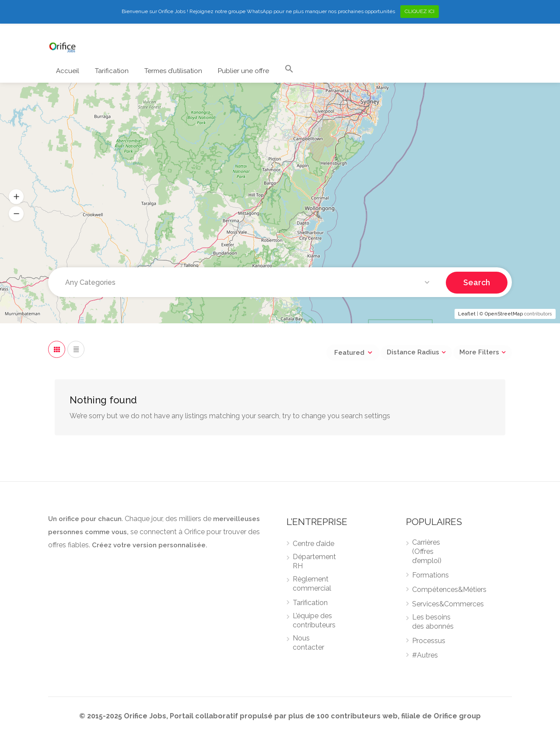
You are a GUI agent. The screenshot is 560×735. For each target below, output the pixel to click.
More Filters (479, 352)
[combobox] (249, 283)
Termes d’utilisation (173, 71)
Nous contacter (308, 643)
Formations (430, 575)
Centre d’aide (313, 544)
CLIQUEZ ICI (420, 11)
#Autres (425, 655)
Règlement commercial (312, 584)
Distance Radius (413, 352)
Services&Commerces (448, 604)
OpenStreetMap (504, 314)
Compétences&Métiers (449, 590)
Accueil (68, 71)
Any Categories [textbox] (90, 282)
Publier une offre (243, 71)
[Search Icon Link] (289, 71)
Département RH (314, 561)
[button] (16, 196)
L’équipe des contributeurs (314, 620)
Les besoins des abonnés (433, 622)
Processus (429, 641)
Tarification (112, 71)
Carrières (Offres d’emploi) (427, 551)
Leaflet (467, 314)
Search (477, 282)
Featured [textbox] (349, 353)
